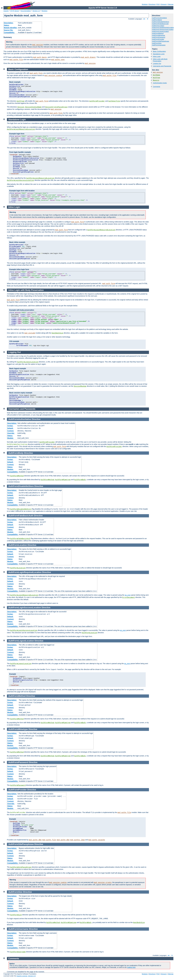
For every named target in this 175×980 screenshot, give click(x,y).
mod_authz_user (58, 60)
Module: (10, 438)
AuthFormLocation (158, 26)
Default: (10, 428)
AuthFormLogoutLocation (160, 31)
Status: (7, 25)
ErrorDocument (129, 597)
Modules (145, 4)
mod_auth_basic (40, 57)
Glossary (164, 4)
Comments (156, 87)
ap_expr (128, 595)
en (144, 19)
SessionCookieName (33, 107)
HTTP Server (15, 11)
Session (21, 107)
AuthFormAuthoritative (159, 18)
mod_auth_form (36, 73)
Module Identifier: (11, 28)
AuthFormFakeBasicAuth (160, 24)
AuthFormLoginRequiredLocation (163, 28)
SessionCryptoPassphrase (56, 107)
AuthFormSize (157, 43)
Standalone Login (159, 54)
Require (156, 80)
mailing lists (131, 967)
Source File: (9, 30)
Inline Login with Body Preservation (160, 60)
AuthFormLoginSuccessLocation (163, 29)
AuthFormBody (157, 20)
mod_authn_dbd (63, 840)
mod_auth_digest (88, 57)
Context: (11, 431)
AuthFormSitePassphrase (160, 41)
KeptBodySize (57, 333)
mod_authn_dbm (35, 840)
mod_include (30, 333)
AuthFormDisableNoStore (160, 22)
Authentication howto (160, 83)
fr (148, 19)
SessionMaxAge (80, 386)
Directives (152, 4)
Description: (9, 23)
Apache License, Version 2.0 (26, 976)
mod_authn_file (16, 60)
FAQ (158, 4)
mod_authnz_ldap (77, 840)
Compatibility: (9, 33)
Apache (6, 11)
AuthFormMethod (158, 33)
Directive (36, 419)
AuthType (156, 78)
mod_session (38, 45)
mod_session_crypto (103, 883)
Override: (11, 433)
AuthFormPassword (159, 37)
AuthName (156, 75)
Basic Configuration (159, 51)
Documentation (26, 11)
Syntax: (10, 426)
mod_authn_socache (97, 840)
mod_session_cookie (53, 76)
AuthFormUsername (159, 45)
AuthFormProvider (158, 39)
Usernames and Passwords (162, 66)
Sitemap (171, 4)
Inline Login (157, 56)
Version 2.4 (36, 11)
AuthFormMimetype (158, 35)
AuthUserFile (114, 101)
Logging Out (157, 63)
